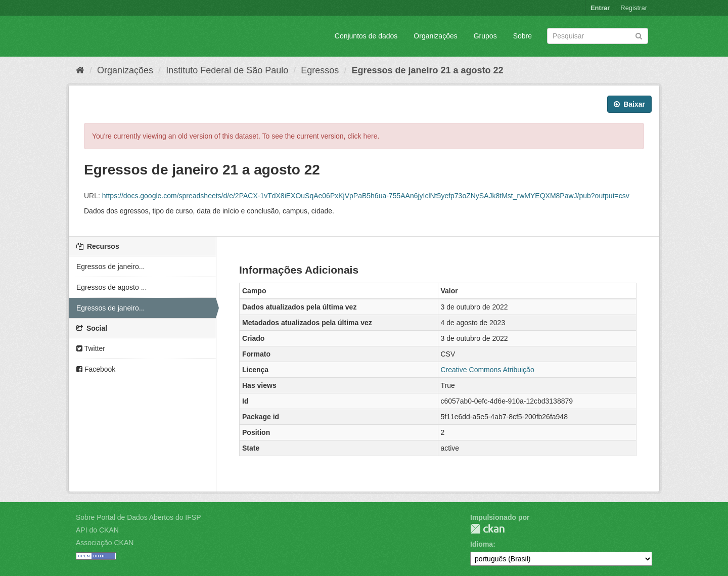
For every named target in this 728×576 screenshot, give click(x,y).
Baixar (629, 104)
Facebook (96, 369)
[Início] (80, 70)
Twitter (91, 348)
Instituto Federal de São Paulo (227, 70)
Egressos (320, 70)
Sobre (522, 36)
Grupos (485, 36)
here (371, 136)
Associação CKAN (105, 543)
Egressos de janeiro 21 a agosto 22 (427, 70)
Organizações (435, 36)
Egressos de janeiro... (110, 267)
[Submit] (639, 35)
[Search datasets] (598, 36)
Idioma (482, 544)
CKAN (487, 529)
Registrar (634, 8)
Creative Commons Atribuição (488, 370)
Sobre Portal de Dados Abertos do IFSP (138, 517)
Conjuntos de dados (366, 36)
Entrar (600, 8)
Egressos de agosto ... (111, 287)
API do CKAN (97, 530)
